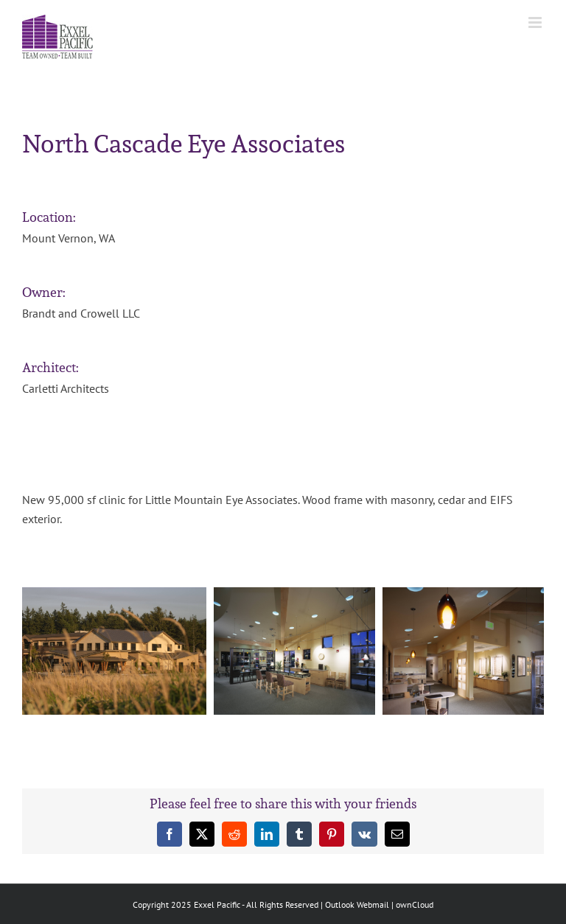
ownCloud (415, 904)
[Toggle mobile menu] (536, 22)
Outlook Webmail (357, 904)
